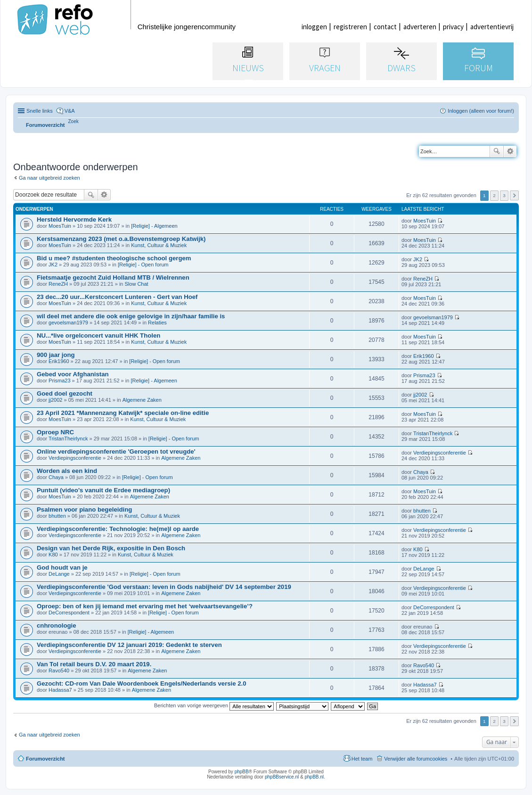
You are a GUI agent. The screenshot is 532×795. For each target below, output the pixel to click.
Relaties (157, 323)
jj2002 (55, 400)
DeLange (59, 574)
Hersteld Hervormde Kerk (74, 219)
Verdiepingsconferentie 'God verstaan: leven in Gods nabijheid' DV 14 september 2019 (164, 587)
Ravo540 (59, 671)
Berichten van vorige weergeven (214, 705)
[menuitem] (74, 121)
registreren (350, 27)
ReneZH (58, 284)
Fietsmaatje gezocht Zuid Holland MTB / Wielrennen (113, 277)
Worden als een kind (67, 471)
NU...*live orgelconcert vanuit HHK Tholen (98, 335)
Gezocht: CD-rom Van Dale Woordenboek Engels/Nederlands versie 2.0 (142, 683)
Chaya (56, 477)
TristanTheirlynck (68, 439)
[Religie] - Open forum (143, 265)
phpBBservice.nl (282, 777)
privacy (453, 27)
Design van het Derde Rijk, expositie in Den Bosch (111, 548)
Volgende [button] (514, 195)
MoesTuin (60, 226)
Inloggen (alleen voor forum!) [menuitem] (481, 111)
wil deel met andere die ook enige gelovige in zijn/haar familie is (131, 316)
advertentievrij (492, 27)
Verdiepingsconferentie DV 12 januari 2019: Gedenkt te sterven (129, 645)
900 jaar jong (56, 355)
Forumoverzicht (45, 759)
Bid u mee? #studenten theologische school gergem (114, 258)
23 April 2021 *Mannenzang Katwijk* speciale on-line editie (123, 413)
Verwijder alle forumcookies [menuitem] (416, 759)
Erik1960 (59, 361)
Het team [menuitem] (362, 759)
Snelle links (40, 111)
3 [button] (504, 195)
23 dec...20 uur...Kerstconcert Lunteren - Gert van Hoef (117, 297)
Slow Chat (137, 284)
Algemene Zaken (142, 400)
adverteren (420, 27)
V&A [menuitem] (70, 111)
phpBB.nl (314, 777)
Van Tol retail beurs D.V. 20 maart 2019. (94, 664)
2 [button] (494, 195)
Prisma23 (59, 381)
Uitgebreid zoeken (510, 151)
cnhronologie (57, 625)
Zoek (497, 151)
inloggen (314, 27)
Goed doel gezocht (65, 393)
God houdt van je (62, 567)
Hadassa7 (60, 690)
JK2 (53, 265)
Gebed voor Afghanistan (73, 374)
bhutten (57, 516)
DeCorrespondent (69, 613)
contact (385, 27)
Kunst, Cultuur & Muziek (159, 245)
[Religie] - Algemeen (154, 226)
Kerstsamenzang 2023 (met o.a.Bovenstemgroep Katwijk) (121, 239)
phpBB (242, 772)
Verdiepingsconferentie (75, 458)
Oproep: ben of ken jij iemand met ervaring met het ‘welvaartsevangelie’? (145, 606)
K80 (53, 555)
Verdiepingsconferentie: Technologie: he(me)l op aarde (118, 529)
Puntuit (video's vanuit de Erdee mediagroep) (103, 490)
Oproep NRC (55, 432)
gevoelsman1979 (68, 323)
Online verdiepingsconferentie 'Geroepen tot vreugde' (116, 451)
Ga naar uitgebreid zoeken (49, 178)
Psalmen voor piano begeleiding (84, 509)
